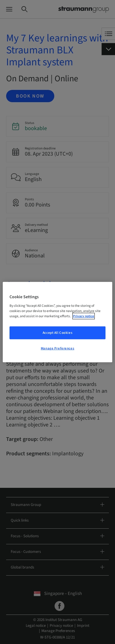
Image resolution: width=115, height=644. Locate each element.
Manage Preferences (57, 348)
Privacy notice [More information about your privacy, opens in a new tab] (84, 316)
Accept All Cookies (57, 333)
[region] (57, 322)
